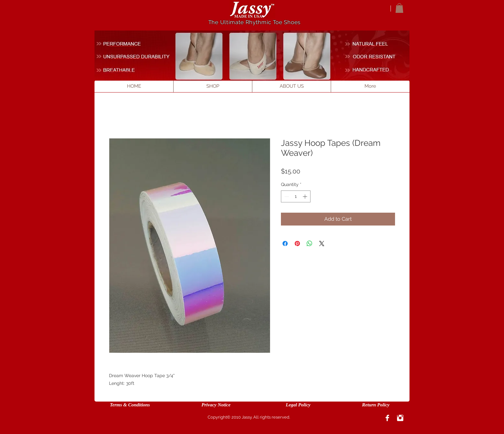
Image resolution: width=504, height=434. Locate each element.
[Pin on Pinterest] (297, 244)
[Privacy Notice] (216, 405)
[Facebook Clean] (387, 418)
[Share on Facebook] (285, 244)
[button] (399, 8)
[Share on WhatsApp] (310, 244)
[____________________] (138, 57)
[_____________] (375, 57)
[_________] (121, 69)
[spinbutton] (296, 196)
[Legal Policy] (298, 405)
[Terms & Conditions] (130, 405)
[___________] (370, 44)
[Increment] (306, 196)
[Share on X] (322, 244)
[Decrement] (286, 196)
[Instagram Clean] (400, 418)
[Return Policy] (376, 405)
